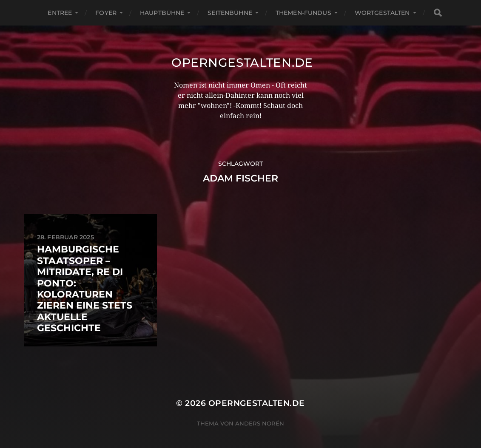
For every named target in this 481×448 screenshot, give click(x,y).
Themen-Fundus (303, 13)
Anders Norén (260, 423)
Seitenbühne (230, 13)
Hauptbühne (162, 13)
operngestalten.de (242, 62)
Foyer (106, 13)
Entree (60, 13)
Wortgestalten (382, 13)
